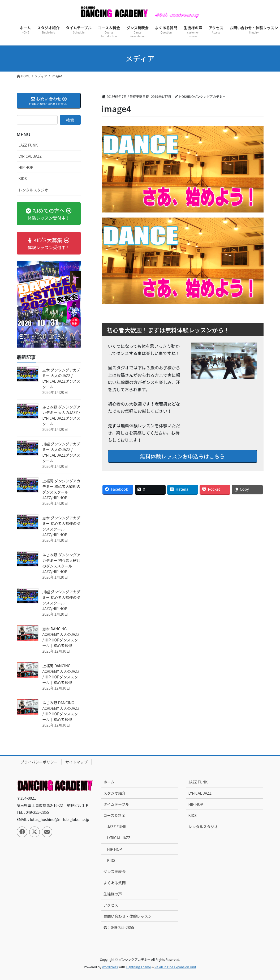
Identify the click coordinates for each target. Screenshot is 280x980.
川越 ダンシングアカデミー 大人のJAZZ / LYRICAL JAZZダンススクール (61, 452)
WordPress (110, 967)
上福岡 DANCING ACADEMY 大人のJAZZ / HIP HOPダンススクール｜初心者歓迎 (61, 674)
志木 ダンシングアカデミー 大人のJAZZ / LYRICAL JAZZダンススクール (61, 378)
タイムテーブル (116, 804)
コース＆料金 (114, 815)
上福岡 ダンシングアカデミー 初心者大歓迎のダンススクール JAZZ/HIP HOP (61, 489)
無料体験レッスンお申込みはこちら (183, 456)
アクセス (111, 905)
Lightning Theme (138, 967)
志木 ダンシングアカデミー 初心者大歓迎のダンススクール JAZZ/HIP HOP (61, 526)
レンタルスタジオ (33, 190)
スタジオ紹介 (114, 793)
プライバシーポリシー (39, 762)
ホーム (109, 782)
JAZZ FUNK (28, 145)
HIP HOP (26, 167)
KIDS (23, 178)
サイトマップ (76, 762)
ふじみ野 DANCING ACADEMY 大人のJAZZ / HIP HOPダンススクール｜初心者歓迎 (61, 711)
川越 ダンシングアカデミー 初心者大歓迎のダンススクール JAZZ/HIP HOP (61, 600)
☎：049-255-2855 (119, 927)
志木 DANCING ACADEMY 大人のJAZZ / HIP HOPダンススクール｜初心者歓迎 (61, 637)
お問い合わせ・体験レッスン (127, 916)
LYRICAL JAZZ (30, 156)
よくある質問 (114, 883)
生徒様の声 (113, 894)
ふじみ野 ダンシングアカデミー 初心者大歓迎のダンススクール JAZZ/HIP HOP (61, 563)
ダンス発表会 (114, 871)
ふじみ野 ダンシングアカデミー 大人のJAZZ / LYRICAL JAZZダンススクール (61, 415)
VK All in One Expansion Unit (175, 967)
